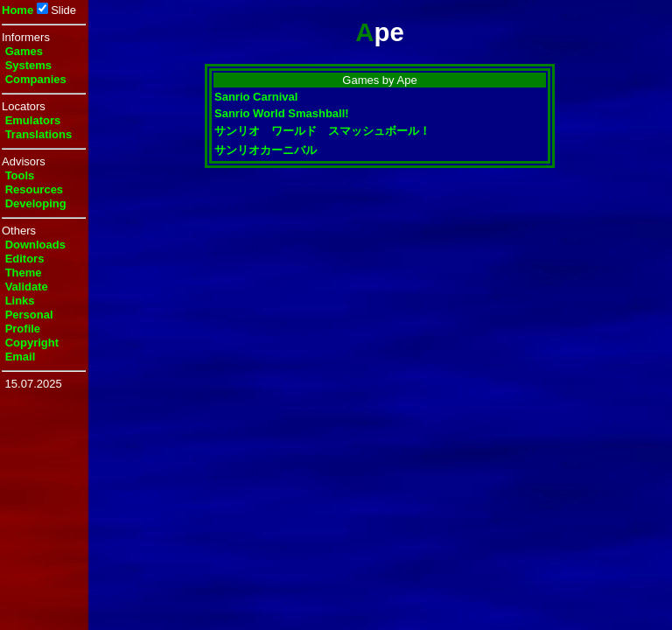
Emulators (33, 120)
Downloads (35, 245)
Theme (24, 273)
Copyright (32, 343)
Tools (20, 175)
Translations (39, 134)
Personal (29, 315)
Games (24, 51)
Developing (36, 203)
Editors (25, 259)
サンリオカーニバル (266, 150)
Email (21, 357)
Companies (36, 79)
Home (17, 10)
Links (20, 301)
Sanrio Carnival (256, 97)
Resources (34, 189)
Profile (23, 329)
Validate (27, 287)
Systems (28, 65)
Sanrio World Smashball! (282, 113)
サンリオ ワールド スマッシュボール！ (322, 131)
